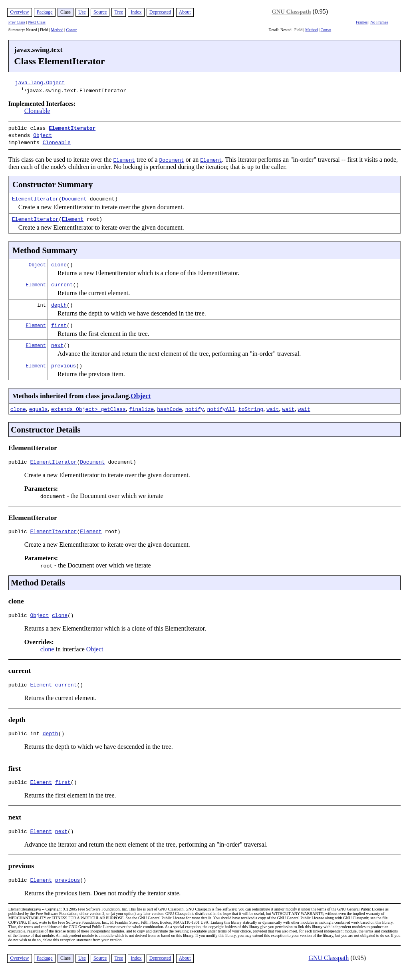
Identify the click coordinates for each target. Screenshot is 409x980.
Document (74, 196)
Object (43, 134)
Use (82, 12)
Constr (71, 30)
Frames (362, 22)
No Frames (379, 22)
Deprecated (160, 12)
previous (64, 363)
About (185, 12)
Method (57, 30)
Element (73, 216)
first (59, 323)
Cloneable (37, 111)
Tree (119, 12)
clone (59, 262)
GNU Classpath (291, 12)
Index (136, 12)
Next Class (37, 22)
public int (26, 737)
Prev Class (17, 22)
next (57, 343)
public (19, 460)
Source (100, 12)
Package (45, 12)
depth (59, 302)
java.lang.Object (40, 82)
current (62, 282)
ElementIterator (72, 128)
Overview (19, 12)
